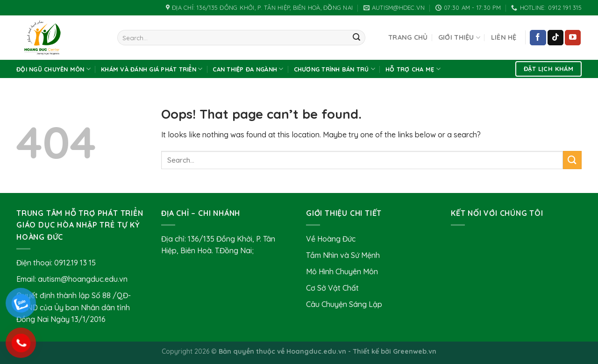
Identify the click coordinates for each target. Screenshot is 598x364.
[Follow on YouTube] (573, 38)
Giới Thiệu (459, 38)
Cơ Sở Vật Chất (332, 288)
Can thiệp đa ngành (248, 69)
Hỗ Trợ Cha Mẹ (413, 69)
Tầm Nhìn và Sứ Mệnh (343, 255)
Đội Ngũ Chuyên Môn (53, 69)
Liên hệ (504, 37)
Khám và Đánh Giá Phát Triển (152, 69)
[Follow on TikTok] (555, 38)
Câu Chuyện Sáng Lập (344, 304)
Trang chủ (408, 37)
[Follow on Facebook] (538, 38)
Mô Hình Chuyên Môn (342, 271)
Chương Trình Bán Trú (335, 69)
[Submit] (356, 38)
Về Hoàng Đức (331, 239)
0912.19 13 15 (75, 263)
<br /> (516, 268)
